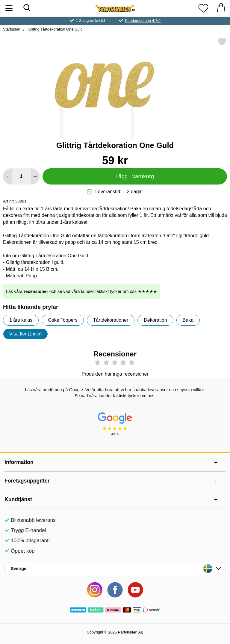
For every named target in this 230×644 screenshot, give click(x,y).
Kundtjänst (18, 499)
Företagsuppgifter (27, 481)
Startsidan (12, 29)
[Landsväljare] (115, 569)
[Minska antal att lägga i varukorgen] (7, 176)
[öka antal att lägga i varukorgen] (35, 176)
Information (19, 462)
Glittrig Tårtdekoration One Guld (55, 29)
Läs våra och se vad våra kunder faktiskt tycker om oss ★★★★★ (82, 291)
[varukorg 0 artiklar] (221, 8)
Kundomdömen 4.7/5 (143, 21)
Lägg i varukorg (135, 176)
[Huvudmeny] (9, 8)
